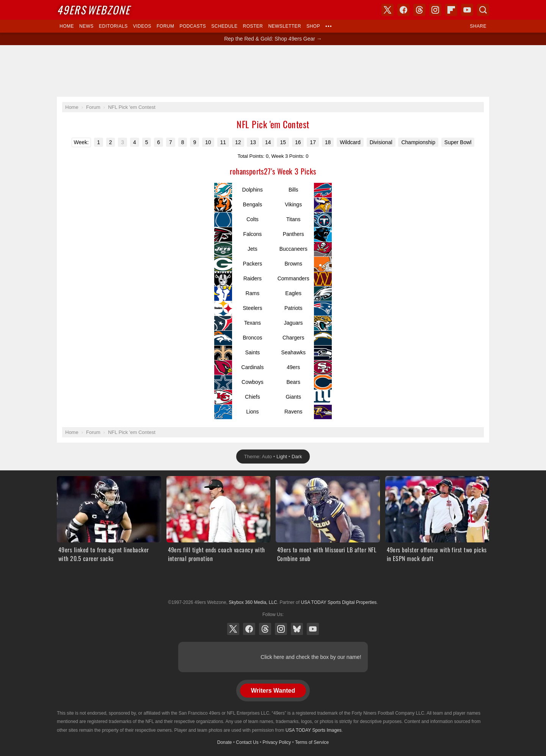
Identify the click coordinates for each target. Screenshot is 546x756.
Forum (165, 26)
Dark (297, 457)
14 (268, 142)
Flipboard (451, 10)
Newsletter (285, 26)
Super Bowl (458, 142)
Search (483, 10)
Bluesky (297, 629)
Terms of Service (312, 742)
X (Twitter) (233, 629)
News (86, 26)
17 (313, 142)
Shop (313, 26)
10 (208, 142)
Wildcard (350, 142)
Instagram (281, 629)
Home (67, 26)
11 (223, 142)
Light (282, 457)
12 (238, 142)
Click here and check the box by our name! (311, 657)
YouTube (313, 629)
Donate (225, 742)
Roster (253, 26)
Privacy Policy (277, 742)
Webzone (93, 10)
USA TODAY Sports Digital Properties (273, 584)
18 (328, 142)
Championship (418, 142)
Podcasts (193, 26)
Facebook (249, 629)
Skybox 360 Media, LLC (253, 602)
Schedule (224, 26)
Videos (142, 26)
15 (283, 142)
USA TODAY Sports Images (314, 730)
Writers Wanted (273, 691)
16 (298, 142)
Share (478, 26)
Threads (265, 629)
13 (253, 142)
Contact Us (247, 742)
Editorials (113, 26)
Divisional (381, 142)
